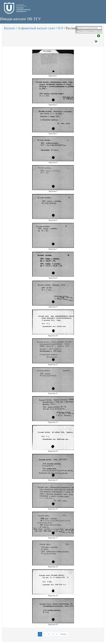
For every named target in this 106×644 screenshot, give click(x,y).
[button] (96, 42)
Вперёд (64, 634)
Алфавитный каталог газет (37, 28)
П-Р (61, 28)
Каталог (10, 28)
